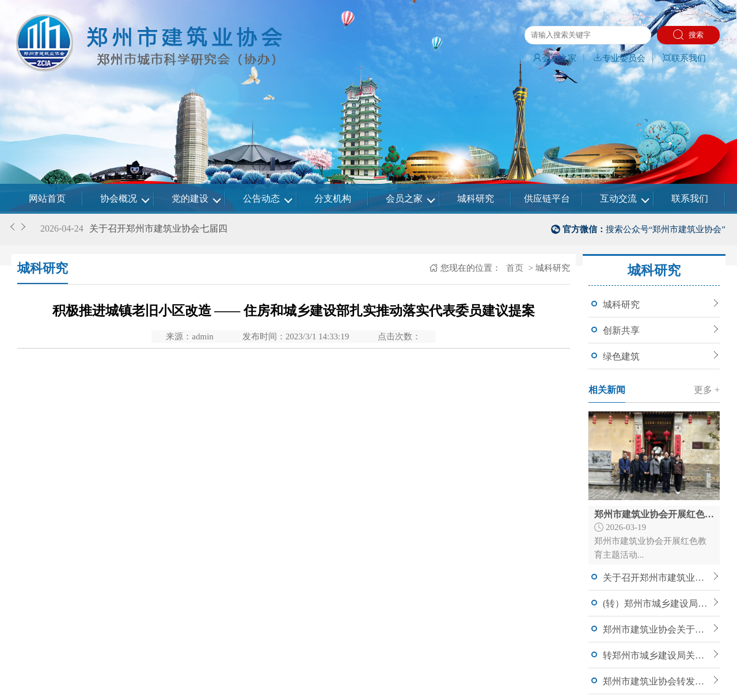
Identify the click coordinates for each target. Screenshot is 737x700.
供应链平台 (547, 198)
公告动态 (261, 198)
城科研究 (476, 198)
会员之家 (554, 58)
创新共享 (621, 330)
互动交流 (618, 198)
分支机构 (333, 198)
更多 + (707, 390)
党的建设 (190, 198)
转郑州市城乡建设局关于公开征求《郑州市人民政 (657, 655)
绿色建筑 (621, 356)
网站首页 (47, 198)
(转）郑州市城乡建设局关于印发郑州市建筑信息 (657, 603)
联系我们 (684, 58)
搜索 (688, 35)
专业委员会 (619, 58)
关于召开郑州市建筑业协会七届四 (158, 228)
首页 (514, 268)
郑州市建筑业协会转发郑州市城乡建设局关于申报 (657, 681)
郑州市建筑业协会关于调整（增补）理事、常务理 (657, 629)
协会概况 (119, 198)
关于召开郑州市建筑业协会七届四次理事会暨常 (657, 578)
